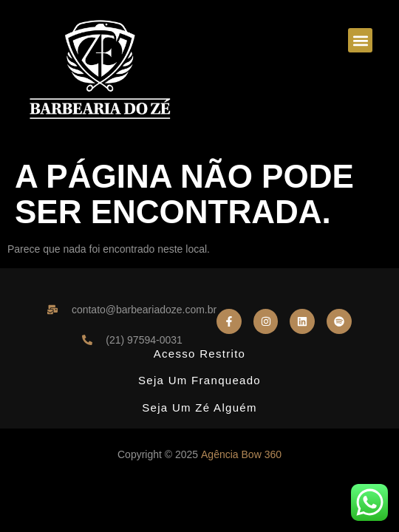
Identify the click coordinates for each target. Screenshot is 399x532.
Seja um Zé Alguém (199, 407)
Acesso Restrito (200, 354)
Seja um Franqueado (199, 380)
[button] (360, 40)
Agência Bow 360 (241, 454)
